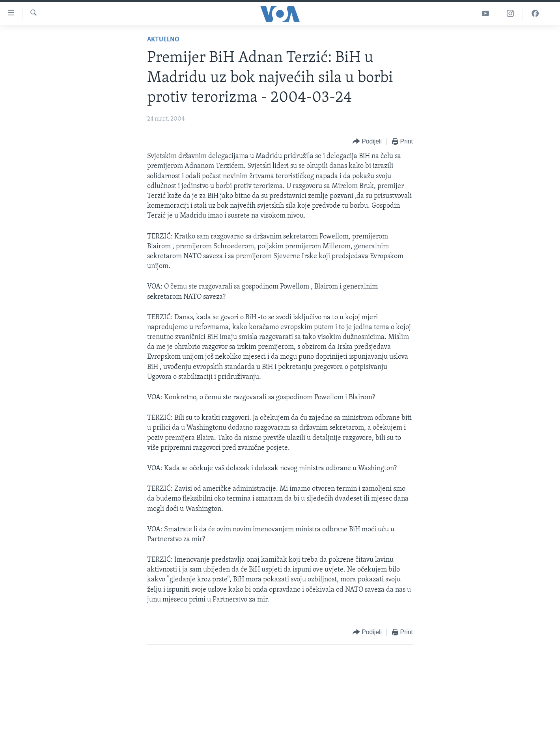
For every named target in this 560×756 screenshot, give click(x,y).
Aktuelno (163, 40)
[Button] (367, 142)
